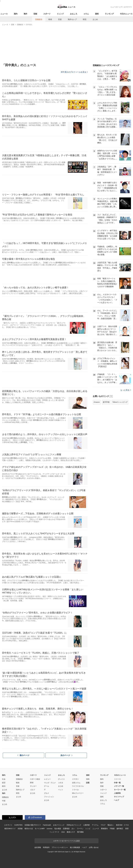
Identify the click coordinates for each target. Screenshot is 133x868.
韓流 (85, 19)
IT (45, 790)
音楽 (60, 19)
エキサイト (128, 7)
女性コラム (76, 783)
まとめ (95, 19)
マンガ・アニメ (50, 783)
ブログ (103, 825)
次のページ (66, 755)
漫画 (97, 14)
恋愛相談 (66, 829)
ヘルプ (117, 800)
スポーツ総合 (35, 779)
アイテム (95, 825)
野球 (32, 783)
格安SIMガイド (10, 829)
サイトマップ (119, 797)
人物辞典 (117, 793)
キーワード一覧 (120, 790)
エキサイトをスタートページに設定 (66, 841)
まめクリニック (59, 825)
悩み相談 (58, 829)
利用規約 (46, 847)
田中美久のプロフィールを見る (74, 72)
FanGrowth (47, 825)
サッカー (33, 786)
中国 (4, 801)
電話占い (111, 825)
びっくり (61, 779)
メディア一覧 (119, 786)
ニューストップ (116, 7)
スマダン (75, 779)
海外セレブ (72, 19)
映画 (50, 19)
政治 (4, 786)
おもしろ (74, 14)
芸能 (35, 14)
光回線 (20, 829)
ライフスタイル (78, 786)
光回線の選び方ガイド (33, 825)
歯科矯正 (120, 829)
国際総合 (5, 797)
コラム (86, 14)
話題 (88, 783)
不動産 (112, 829)
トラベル (75, 790)
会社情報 (38, 847)
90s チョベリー (78, 793)
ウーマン (80, 829)
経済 (4, 783)
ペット (61, 790)
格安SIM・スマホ (122, 825)
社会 (4, 779)
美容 (127, 829)
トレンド (60, 14)
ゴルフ (33, 790)
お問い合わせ (94, 847)
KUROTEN (18, 825)
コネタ (61, 783)
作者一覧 (117, 783)
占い (73, 829)
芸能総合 (39, 19)
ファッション (49, 797)
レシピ (88, 829)
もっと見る (126, 390)
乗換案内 (104, 829)
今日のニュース (126, 14)
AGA (63, 832)
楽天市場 (106, 402)
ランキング (109, 14)
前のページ (24, 755)
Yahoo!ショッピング (120, 402)
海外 (25, 14)
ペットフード (54, 832)
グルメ (47, 793)
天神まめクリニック (74, 825)
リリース (117, 779)
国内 (16, 14)
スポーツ (47, 14)
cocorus (49, 829)
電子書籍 (80, 832)
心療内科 (87, 825)
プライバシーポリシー (60, 847)
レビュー (47, 779)
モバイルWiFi (40, 829)
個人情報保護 (75, 847)
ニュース (4, 14)
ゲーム (47, 786)
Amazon (97, 402)
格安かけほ (29, 829)
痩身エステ (71, 832)
